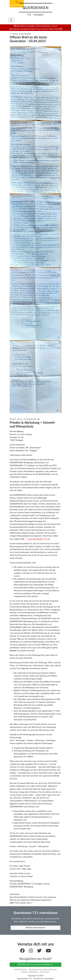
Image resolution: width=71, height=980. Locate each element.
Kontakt (45, 972)
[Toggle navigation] (11, 20)
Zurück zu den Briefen (20, 34)
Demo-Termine (29, 972)
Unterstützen (17, 3)
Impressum (20, 970)
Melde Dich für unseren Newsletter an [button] (35, 964)
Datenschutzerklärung (43, 970)
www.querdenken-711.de (39, 539)
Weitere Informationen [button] (35, 928)
